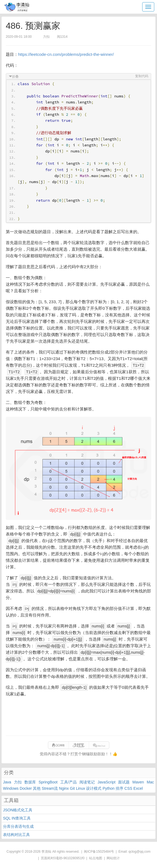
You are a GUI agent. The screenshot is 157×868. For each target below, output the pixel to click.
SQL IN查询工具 (17, 818)
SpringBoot (48, 782)
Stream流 (50, 788)
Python (109, 788)
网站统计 (113, 858)
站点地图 (96, 858)
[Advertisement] (78, 716)
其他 (37, 788)
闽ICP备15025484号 (99, 852)
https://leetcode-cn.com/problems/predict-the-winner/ (66, 54)
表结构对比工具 (16, 835)
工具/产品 (68, 782)
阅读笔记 (87, 782)
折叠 (15, 77)
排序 (119, 788)
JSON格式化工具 (18, 810)
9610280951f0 (74, 858)
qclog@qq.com (139, 852)
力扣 (18, 782)
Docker (26, 788)
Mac (150, 782)
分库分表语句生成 (18, 826)
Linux (80, 788)
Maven (138, 782)
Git (72, 788)
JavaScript (106, 782)
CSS (128, 788)
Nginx (64, 788)
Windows (11, 788)
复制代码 (142, 76)
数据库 (30, 782)
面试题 (124, 782)
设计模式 (94, 788)
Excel (138, 788)
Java (7, 782)
